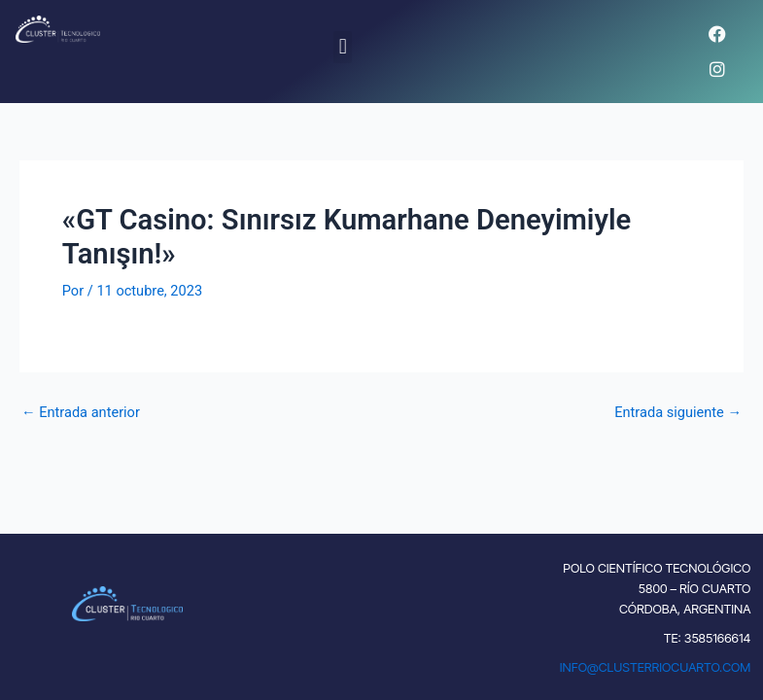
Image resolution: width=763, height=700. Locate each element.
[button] (343, 47)
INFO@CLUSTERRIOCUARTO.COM (656, 667)
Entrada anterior (81, 413)
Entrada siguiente (678, 413)
